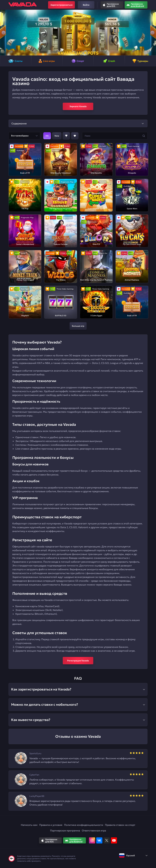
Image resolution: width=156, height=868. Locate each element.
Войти (86, 5)
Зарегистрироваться (61, 5)
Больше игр (78, 326)
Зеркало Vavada (78, 106)
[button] (4, 33)
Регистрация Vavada (78, 661)
